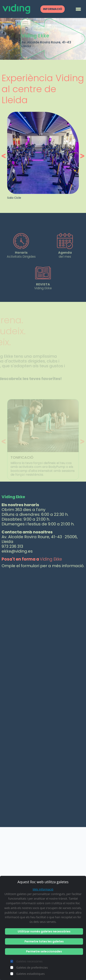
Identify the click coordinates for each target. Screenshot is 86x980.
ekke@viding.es (17, 551)
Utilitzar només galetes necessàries (44, 931)
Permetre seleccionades (44, 951)
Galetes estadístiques (31, 974)
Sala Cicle (14, 198)
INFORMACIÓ (53, 9)
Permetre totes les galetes (44, 941)
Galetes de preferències (32, 968)
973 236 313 (12, 546)
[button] (4, 156)
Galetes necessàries (29, 961)
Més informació (43, 889)
